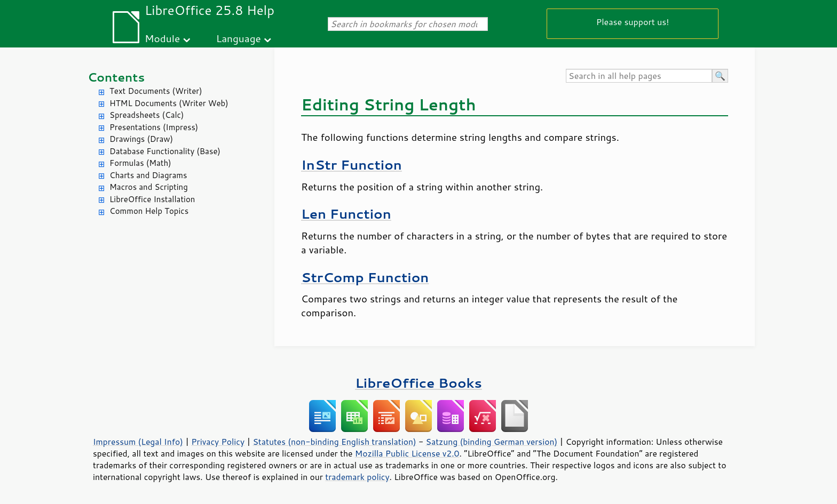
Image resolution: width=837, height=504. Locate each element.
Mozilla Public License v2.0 (407, 453)
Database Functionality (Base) (165, 151)
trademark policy (357, 477)
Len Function (346, 214)
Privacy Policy (218, 442)
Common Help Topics (149, 211)
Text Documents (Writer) (156, 91)
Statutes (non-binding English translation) (334, 442)
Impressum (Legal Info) (138, 442)
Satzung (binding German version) (492, 442)
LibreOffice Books (418, 383)
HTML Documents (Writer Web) (169, 103)
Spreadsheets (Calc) (147, 115)
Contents (116, 77)
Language (239, 38)
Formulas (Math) (140, 163)
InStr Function (352, 165)
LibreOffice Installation (152, 199)
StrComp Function (365, 277)
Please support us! (633, 22)
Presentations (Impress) (154, 127)
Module (162, 38)
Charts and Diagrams (148, 175)
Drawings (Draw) (141, 139)
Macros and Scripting (149, 187)
